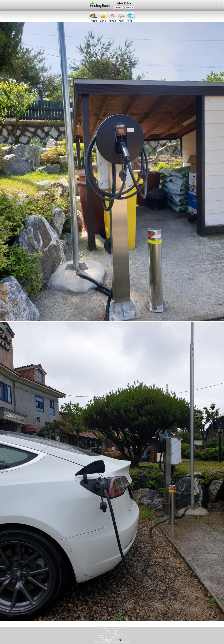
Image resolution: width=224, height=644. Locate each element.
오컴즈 (120, 640)
